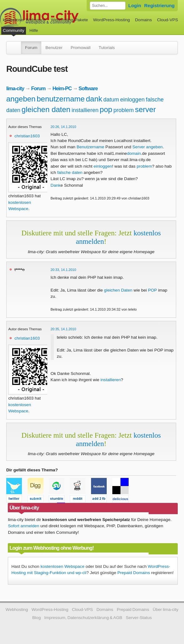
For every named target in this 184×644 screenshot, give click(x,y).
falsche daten (70, 172)
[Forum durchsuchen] (108, 6)
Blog (36, 618)
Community (14, 30)
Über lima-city (166, 610)
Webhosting (17, 610)
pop (106, 109)
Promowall (81, 48)
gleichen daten (46, 109)
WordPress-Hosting (111, 20)
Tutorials (107, 48)
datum (111, 100)
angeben (21, 99)
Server (139, 147)
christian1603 (27, 136)
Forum (31, 48)
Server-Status (139, 618)
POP (152, 290)
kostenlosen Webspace (62, 566)
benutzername (61, 99)
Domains (144, 20)
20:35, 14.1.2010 (64, 329)
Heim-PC (62, 88)
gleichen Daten (118, 290)
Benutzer (54, 48)
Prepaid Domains (134, 573)
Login (135, 5)
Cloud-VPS (168, 20)
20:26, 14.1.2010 (64, 127)
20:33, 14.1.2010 (64, 270)
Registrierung (159, 5)
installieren (85, 110)
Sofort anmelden (23, 526)
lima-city (15, 88)
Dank (56, 185)
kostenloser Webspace (24, 20)
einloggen (132, 100)
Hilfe (34, 30)
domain (134, 153)
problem (123, 110)
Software (88, 88)
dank (94, 99)
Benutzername (90, 147)
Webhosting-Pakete (69, 20)
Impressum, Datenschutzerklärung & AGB (83, 618)
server (145, 109)
